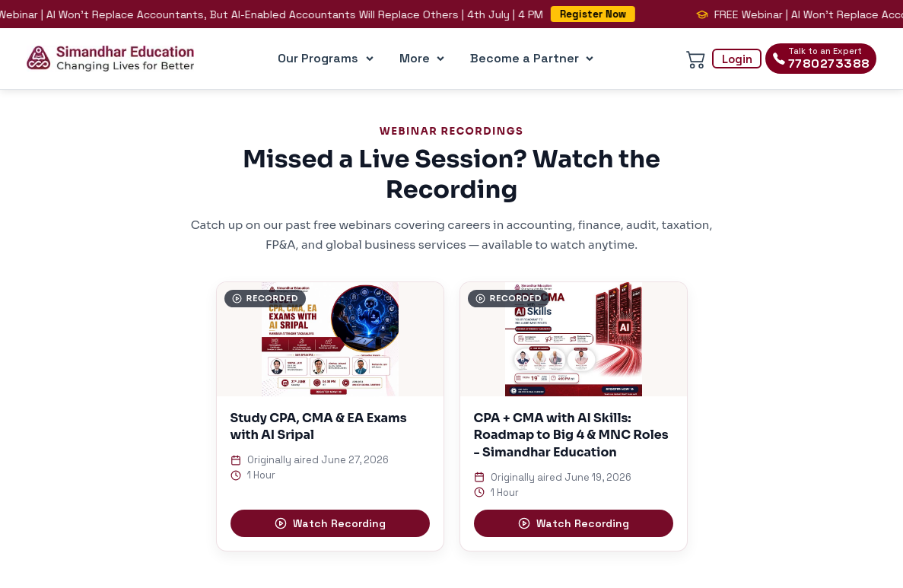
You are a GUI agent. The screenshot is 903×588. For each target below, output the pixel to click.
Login (737, 59)
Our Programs (328, 59)
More (425, 59)
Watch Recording (330, 523)
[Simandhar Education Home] (110, 59)
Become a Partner (535, 59)
